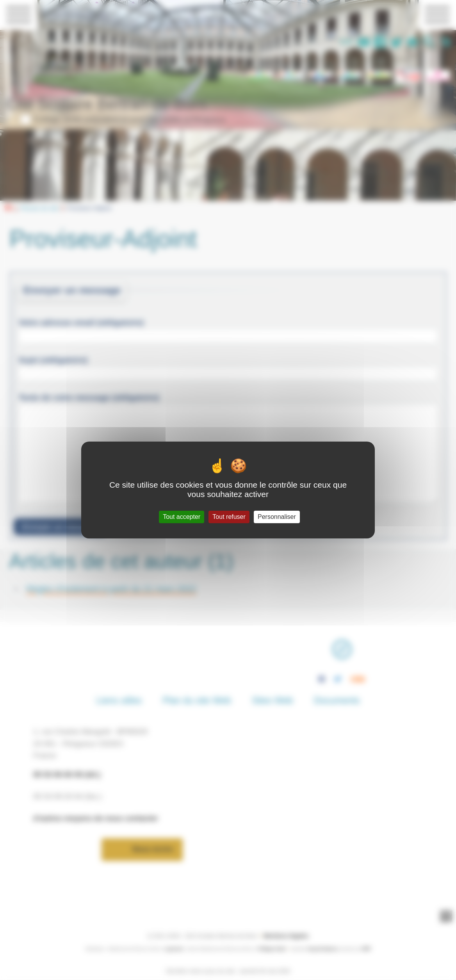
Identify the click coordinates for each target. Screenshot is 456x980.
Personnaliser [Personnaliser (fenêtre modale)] (277, 517)
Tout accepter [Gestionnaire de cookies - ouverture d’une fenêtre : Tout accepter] (182, 517)
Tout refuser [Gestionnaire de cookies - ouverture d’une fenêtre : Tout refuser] (229, 517)
